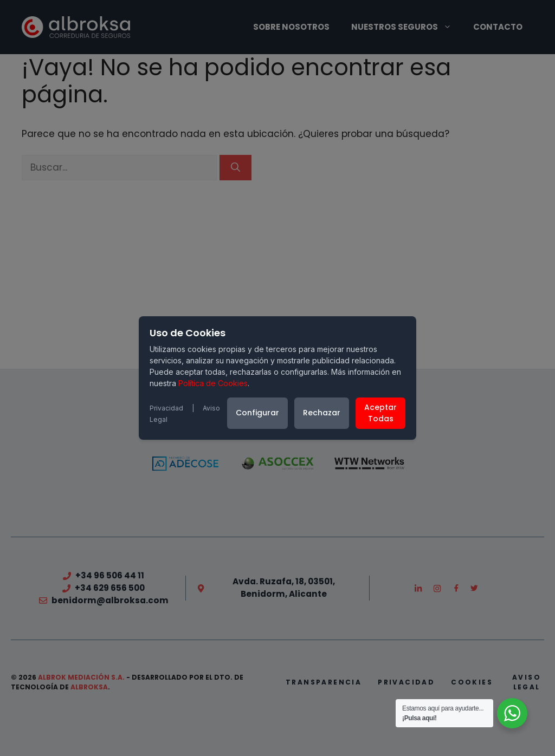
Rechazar (322, 413)
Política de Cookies (213, 383)
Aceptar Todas (380, 413)
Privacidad (166, 408)
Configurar (257, 413)
